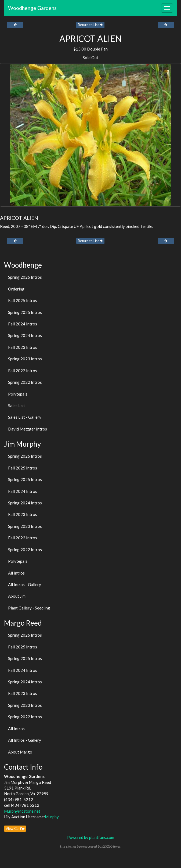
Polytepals (18, 394)
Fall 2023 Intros (23, 347)
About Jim (17, 596)
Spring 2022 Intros (25, 382)
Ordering (16, 289)
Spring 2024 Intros (25, 335)
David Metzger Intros (28, 429)
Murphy (52, 817)
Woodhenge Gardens (32, 8)
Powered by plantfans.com (91, 837)
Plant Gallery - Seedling (29, 608)
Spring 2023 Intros (25, 359)
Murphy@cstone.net (22, 811)
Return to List (90, 25)
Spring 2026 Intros (25, 277)
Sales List (17, 406)
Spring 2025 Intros (25, 312)
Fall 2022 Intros (23, 371)
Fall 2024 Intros (23, 324)
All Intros (16, 573)
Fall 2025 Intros (23, 300)
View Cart (15, 828)
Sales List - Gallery (25, 417)
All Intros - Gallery (25, 584)
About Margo (20, 752)
